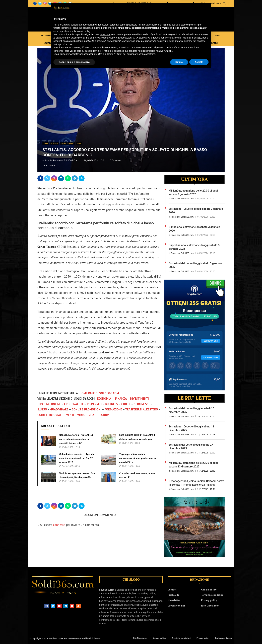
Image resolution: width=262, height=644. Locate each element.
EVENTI (181, 43)
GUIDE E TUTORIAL (163, 43)
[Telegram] (70, 3)
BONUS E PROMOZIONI (79, 43)
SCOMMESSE (200, 35)
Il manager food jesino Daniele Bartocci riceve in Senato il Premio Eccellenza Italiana (196, 483)
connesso (59, 525)
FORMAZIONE (104, 43)
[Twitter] (40, 3)
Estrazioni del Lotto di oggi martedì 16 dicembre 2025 (191, 410)
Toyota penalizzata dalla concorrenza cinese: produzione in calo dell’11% (138, 458)
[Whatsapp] (65, 3)
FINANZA (64, 35)
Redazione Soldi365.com (66, 160)
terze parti (105, 607)
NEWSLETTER (104, 3)
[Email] (60, 3)
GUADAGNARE (52, 43)
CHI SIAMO (83, 3)
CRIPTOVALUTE (129, 35)
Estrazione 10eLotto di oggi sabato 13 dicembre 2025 (191, 428)
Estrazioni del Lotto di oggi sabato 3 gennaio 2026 (195, 265)
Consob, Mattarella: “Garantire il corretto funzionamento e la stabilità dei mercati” (76, 439)
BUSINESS (168, 35)
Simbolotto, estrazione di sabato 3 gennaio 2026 (194, 229)
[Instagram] (45, 3)
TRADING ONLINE (105, 35)
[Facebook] (35, 3)
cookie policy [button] (84, 604)
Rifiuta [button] (179, 635)
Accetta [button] (199, 635)
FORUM (214, 43)
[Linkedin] (50, 3)
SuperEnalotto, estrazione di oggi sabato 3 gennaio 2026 (194, 247)
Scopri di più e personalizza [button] (74, 635)
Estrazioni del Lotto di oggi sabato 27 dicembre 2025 (191, 447)
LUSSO (217, 35)
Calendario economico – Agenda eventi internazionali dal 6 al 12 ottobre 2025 (77, 458)
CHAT (203, 43)
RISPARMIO (150, 35)
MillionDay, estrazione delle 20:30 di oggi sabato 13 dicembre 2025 (193, 465)
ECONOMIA (47, 35)
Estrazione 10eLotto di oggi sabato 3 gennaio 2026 (196, 211)
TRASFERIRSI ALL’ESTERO (132, 43)
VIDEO (192, 43)
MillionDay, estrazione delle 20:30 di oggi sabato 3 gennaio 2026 (193, 192)
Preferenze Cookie (224, 638)
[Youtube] (55, 3)
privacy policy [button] (151, 597)
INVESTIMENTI (82, 35)
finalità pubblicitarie (73, 614)
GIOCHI (183, 35)
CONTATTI (93, 3)
